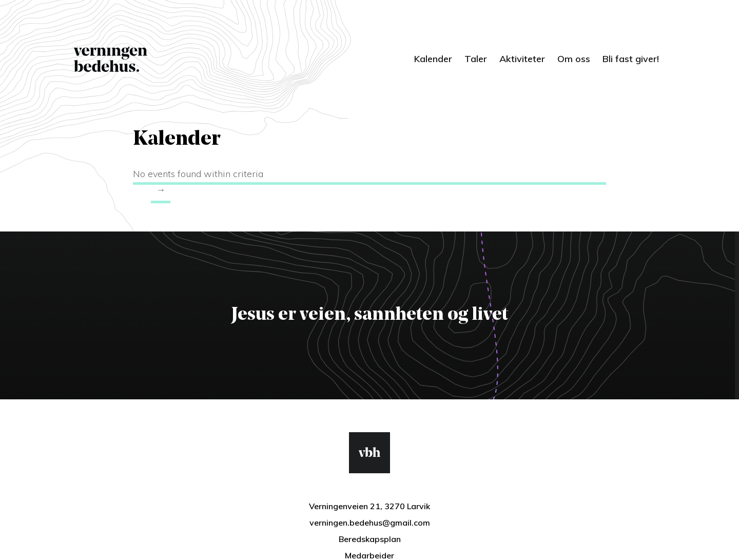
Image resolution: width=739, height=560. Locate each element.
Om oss (574, 59)
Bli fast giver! (631, 59)
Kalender (433, 59)
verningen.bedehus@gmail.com (370, 523)
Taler (476, 59)
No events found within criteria (198, 174)
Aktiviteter (522, 59)
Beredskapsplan (370, 539)
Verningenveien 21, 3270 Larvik (369, 506)
